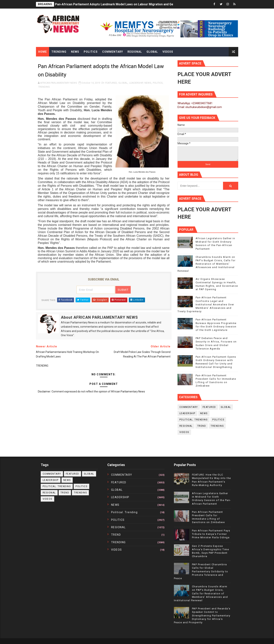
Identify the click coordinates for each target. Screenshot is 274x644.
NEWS (148, 83)
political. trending (194, 420)
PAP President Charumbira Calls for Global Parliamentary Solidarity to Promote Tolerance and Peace (201, 571)
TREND (202, 426)
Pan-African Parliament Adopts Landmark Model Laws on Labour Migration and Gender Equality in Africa (130, 4)
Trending (59, 52)
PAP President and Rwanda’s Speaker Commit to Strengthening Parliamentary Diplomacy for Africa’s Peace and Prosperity (202, 615)
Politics (91, 52)
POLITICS (158, 83)
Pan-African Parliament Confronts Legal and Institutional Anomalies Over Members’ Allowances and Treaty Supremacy (206, 304)
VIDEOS (184, 432)
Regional (135, 52)
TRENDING (44, 87)
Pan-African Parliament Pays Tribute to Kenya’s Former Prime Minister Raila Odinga (211, 534)
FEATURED (111, 83)
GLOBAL (123, 83)
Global (152, 52)
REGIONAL (186, 426)
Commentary (113, 52)
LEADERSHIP (136, 83)
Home (43, 52)
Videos (168, 52)
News (75, 52)
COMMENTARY (189, 407)
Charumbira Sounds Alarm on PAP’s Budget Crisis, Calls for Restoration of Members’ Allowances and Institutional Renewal (207, 264)
